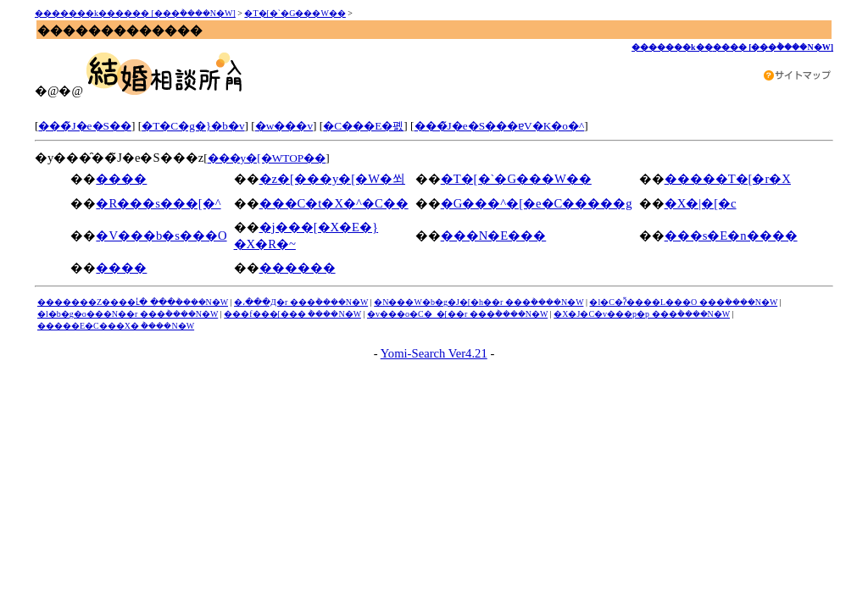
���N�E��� (494, 236)
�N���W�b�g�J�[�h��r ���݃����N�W (479, 302)
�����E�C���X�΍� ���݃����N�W (116, 326)
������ (298, 268)
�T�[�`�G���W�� (295, 13)
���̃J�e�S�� (85, 126)
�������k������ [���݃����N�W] (135, 13)
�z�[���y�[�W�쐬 (332, 179)
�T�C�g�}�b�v (193, 126)
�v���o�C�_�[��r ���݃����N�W (457, 314)
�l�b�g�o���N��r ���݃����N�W (128, 314)
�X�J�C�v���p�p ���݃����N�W (642, 314)
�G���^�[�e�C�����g (537, 203)
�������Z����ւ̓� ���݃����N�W (133, 302)
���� (121, 179)
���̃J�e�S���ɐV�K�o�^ (500, 126)
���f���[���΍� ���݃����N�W (292, 314)
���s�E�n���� (731, 236)
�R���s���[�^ (158, 203)
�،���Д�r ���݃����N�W (301, 302)
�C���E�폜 (363, 126)
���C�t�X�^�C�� (334, 203)
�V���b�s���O (161, 236)
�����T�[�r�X (728, 179)
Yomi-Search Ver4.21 (434, 353)
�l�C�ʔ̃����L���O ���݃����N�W (683, 302)
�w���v (284, 126)
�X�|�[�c (701, 203)
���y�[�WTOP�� (267, 158)
